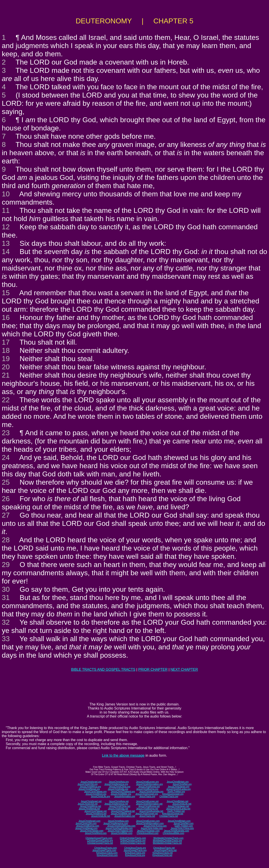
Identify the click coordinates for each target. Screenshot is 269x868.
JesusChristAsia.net (119, 801)
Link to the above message (123, 755)
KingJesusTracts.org (135, 853)
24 (6, 457)
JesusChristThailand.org (123, 792)
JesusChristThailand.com (120, 831)
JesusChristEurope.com (148, 821)
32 (6, 622)
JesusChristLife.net (182, 804)
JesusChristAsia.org (119, 782)
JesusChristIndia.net (118, 809)
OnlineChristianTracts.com (133, 838)
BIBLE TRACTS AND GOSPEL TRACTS (103, 670)
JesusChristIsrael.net (91, 801)
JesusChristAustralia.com (176, 831)
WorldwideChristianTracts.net (167, 843)
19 (6, 359)
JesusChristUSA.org (88, 784)
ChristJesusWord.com (148, 833)
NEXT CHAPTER (184, 670)
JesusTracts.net (147, 816)
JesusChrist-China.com (182, 828)
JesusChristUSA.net (88, 804)
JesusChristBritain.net (177, 801)
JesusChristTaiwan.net (96, 811)
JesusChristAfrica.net (90, 806)
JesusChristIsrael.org (91, 782)
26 (6, 499)
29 (6, 565)
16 (6, 317)
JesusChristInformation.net (149, 804)
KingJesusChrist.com (107, 855)
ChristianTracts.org (169, 796)
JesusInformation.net (125, 816)
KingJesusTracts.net (163, 853)
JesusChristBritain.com (179, 821)
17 (6, 342)
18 (6, 350)
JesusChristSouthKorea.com (121, 826)
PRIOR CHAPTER (153, 670)
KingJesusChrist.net (162, 855)
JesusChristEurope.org (147, 782)
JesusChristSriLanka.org (178, 789)
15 (6, 293)
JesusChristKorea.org (149, 787)
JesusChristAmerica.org (116, 784)
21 (6, 375)
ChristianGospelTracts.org (100, 841)
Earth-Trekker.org (176, 792)
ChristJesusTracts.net (164, 848)
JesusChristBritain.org (178, 782)
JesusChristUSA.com (86, 823)
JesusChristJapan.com (148, 831)
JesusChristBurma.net (147, 809)
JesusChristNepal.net (89, 809)
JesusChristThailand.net (123, 811)
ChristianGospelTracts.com (99, 838)
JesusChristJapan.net (178, 806)
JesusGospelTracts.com (104, 850)
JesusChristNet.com (183, 823)
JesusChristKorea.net (149, 806)
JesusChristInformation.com (150, 823)
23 (6, 433)
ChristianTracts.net (169, 816)
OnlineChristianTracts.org (133, 841)
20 (6, 367)
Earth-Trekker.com (184, 826)
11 (6, 210)
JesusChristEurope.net (147, 801)
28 (6, 540)
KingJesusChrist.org (135, 855)
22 (6, 400)
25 (6, 482)
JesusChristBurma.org (147, 789)
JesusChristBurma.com (88, 826)
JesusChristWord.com (96, 833)
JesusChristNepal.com (86, 828)
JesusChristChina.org (120, 787)
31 (6, 598)
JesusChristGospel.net (147, 814)
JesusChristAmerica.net (116, 804)
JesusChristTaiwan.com (92, 831)
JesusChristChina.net (120, 806)
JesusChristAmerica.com (116, 823)
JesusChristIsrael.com (89, 821)
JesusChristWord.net (96, 814)
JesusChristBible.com (122, 833)
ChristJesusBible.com (173, 833)
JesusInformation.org (125, 796)
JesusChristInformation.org (149, 784)
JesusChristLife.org (100, 796)
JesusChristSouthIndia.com (119, 828)
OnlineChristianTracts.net (133, 843)
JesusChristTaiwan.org (95, 792)
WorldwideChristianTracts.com (168, 838)
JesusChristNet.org (182, 784)
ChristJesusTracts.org (135, 848)
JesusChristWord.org (96, 794)
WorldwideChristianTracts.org (167, 841)
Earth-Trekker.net (176, 811)
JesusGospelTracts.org (135, 850)
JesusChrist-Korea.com (155, 826)
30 (6, 589)
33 (6, 639)
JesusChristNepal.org (89, 789)
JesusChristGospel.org (147, 794)
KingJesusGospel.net (173, 814)
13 (6, 243)
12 (6, 227)
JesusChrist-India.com (152, 828)
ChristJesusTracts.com (105, 848)
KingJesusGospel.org (173, 794)
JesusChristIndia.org (118, 789)
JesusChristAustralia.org (151, 792)
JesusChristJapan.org (178, 787)
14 (6, 252)
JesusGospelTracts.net (165, 850)
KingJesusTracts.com (107, 853)
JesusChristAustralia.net (151, 811)
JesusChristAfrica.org (90, 787)
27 (6, 515)
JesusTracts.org (147, 796)
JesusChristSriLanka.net (178, 809)
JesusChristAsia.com (118, 821)
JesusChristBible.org (121, 794)
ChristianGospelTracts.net (100, 843)
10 (6, 194)
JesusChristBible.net (121, 814)
